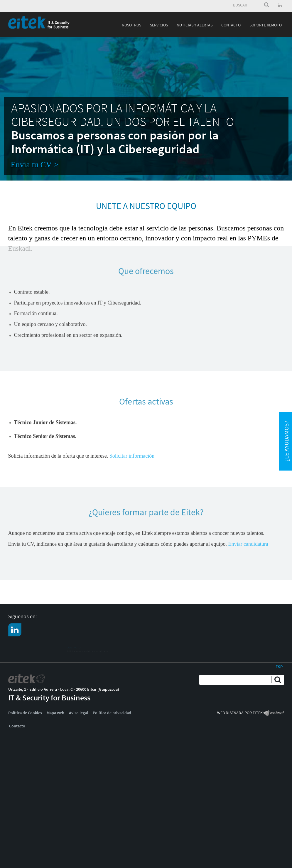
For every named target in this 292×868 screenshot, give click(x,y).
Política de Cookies (25, 713)
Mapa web (55, 713)
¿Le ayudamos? (286, 441)
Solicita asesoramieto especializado (54, 652)
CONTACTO (33, 646)
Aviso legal (79, 713)
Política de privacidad (112, 713)
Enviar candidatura (248, 519)
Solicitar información (132, 427)
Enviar (267, 5)
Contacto (17, 726)
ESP (279, 667)
